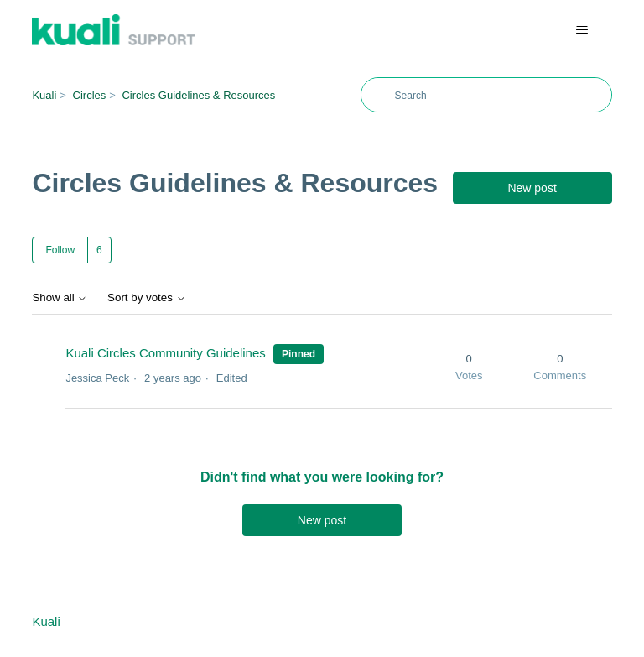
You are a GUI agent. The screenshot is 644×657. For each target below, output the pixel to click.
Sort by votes (147, 297)
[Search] (486, 95)
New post (532, 188)
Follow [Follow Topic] (60, 250)
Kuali (44, 95)
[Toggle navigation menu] (582, 30)
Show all (60, 297)
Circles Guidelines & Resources (198, 95)
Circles (90, 95)
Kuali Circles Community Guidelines (167, 353)
